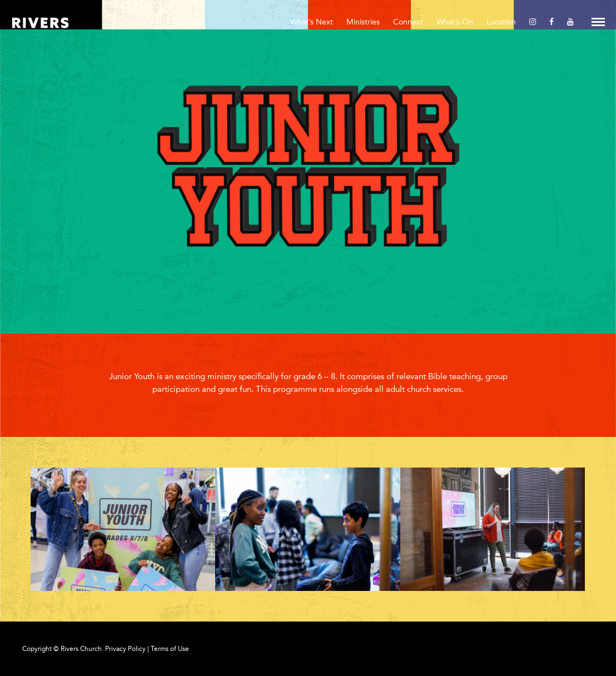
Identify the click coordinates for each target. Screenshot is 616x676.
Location (501, 22)
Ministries (363, 22)
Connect (408, 22)
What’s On (455, 22)
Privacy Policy (125, 649)
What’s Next (312, 22)
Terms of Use (170, 649)
